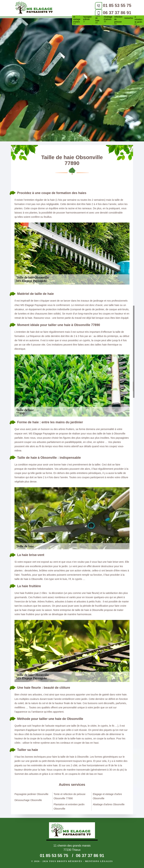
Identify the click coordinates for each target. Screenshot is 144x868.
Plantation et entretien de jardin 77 (139, 19)
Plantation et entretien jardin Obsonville (69, 807)
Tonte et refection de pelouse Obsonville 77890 (70, 796)
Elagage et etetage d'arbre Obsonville (107, 796)
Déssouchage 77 (129, 19)
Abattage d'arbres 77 (108, 19)
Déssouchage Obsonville (28, 800)
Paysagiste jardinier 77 (87, 19)
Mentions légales (99, 861)
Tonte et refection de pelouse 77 (118, 19)
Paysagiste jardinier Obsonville (31, 794)
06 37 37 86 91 (117, 13)
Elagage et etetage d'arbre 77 (77, 19)
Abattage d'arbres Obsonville (109, 804)
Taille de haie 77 (98, 19)
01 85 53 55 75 (117, 5)
